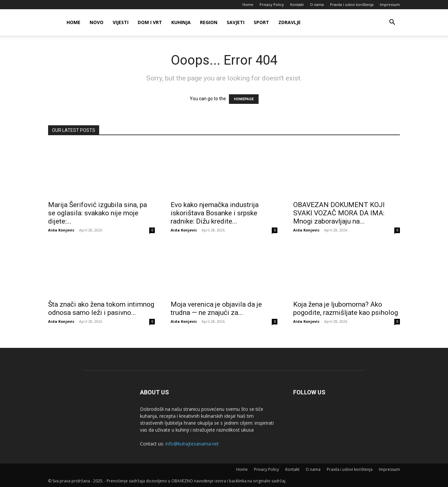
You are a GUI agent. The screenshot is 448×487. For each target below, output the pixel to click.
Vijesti (121, 22)
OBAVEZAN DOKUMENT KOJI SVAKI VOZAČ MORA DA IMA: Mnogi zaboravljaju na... (339, 213)
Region (209, 22)
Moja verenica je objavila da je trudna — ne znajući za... (216, 308)
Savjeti (236, 22)
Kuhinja (181, 22)
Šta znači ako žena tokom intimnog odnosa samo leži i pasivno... (101, 308)
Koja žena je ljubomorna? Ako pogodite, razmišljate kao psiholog (346, 308)
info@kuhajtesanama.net (192, 444)
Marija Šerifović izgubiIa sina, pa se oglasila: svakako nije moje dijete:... (98, 213)
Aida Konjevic (61, 230)
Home (248, 4)
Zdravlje (290, 22)
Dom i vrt (150, 22)
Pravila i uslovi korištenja (352, 4)
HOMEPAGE (244, 99)
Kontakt (297, 4)
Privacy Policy (272, 4)
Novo (97, 22)
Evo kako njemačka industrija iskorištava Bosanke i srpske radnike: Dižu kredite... (215, 213)
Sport (261, 22)
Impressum (390, 4)
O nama (317, 4)
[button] (392, 23)
